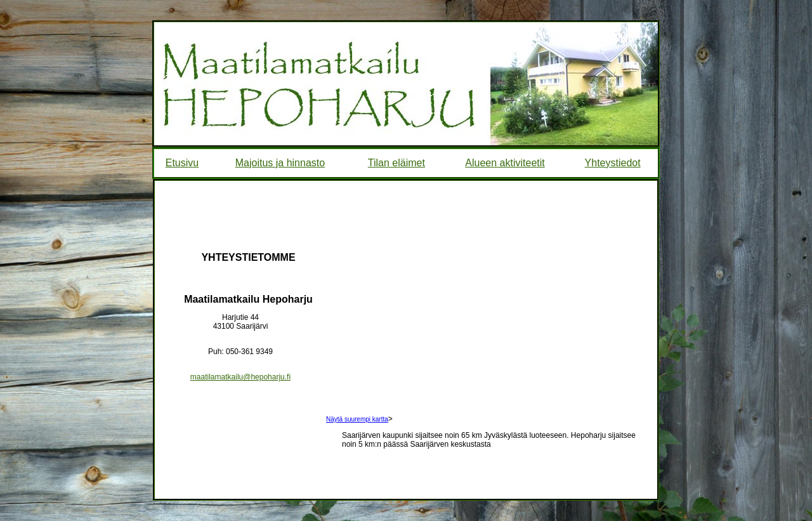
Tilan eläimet (396, 163)
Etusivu (182, 163)
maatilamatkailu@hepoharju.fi (240, 377)
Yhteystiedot (613, 163)
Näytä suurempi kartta (357, 419)
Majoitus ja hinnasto (280, 163)
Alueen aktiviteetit (505, 163)
